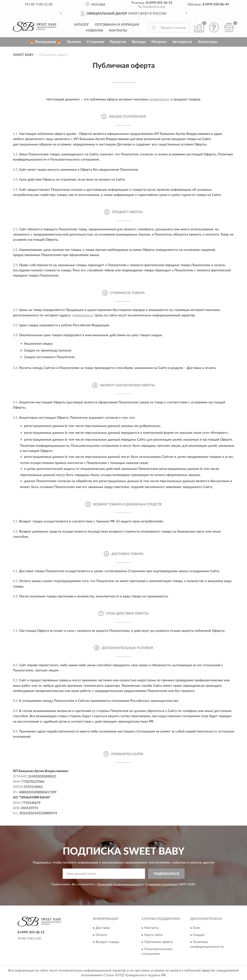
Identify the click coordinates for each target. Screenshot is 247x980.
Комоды (139, 42)
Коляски (74, 42)
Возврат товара (107, 942)
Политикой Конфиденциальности (120, 884)
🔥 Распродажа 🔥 (46, 42)
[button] (152, 6)
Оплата (101, 935)
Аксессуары (208, 42)
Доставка (103, 928)
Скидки (199, 935)
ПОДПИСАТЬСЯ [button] (166, 874)
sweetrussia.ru (159, 99)
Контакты (118, 31)
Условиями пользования (161, 884)
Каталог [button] (82, 25)
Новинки (95, 31)
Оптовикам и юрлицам (117, 25)
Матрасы (159, 42)
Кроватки (118, 42)
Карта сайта (154, 935)
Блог (197, 928)
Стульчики (95, 42)
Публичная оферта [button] (159, 942)
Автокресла (182, 42)
